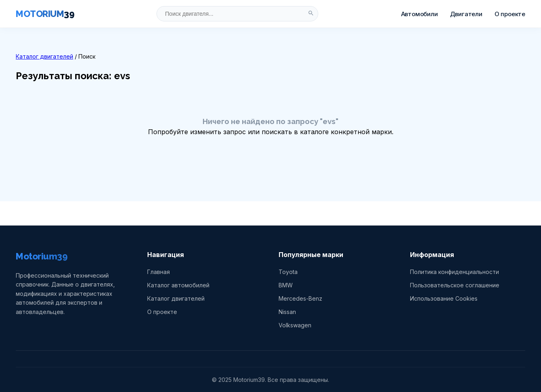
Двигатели (466, 14)
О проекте (510, 14)
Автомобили (419, 14)
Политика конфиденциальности (454, 272)
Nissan (287, 312)
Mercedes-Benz (300, 298)
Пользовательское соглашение (455, 285)
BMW (286, 285)
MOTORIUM (45, 14)
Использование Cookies (444, 298)
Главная (158, 272)
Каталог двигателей (44, 56)
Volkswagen (295, 325)
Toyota (288, 272)
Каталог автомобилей (178, 285)
